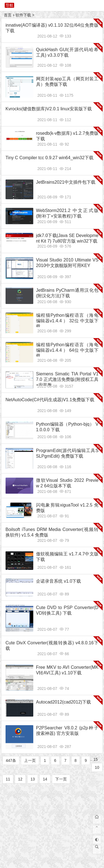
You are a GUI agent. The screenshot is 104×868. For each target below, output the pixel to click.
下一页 (61, 779)
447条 (11, 760)
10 (97, 767)
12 (20, 779)
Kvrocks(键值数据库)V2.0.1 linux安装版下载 (49, 109)
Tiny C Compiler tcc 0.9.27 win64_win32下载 (50, 158)
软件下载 (23, 15)
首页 (8, 15)
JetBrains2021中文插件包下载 (66, 182)
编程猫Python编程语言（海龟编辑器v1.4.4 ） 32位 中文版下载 (67, 321)
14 (45, 779)
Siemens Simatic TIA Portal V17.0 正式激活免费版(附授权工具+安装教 (67, 379)
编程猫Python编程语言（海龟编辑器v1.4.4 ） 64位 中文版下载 (67, 350)
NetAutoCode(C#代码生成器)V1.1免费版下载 (50, 400)
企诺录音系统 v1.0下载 (59, 581)
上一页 (30, 760)
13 (33, 779)
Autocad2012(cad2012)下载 (64, 702)
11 (8, 779)
